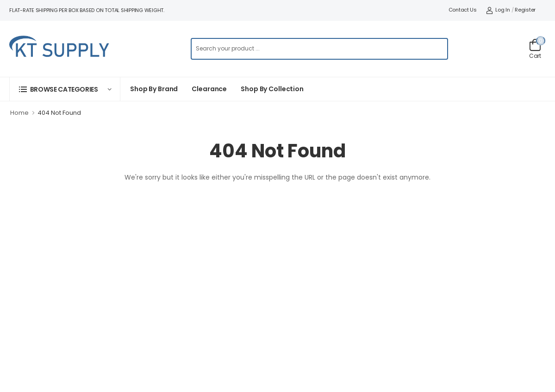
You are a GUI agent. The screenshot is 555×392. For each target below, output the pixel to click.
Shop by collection (272, 89)
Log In (498, 10)
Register (525, 10)
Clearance (209, 89)
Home (19, 113)
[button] (65, 89)
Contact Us (463, 10)
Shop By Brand (154, 89)
